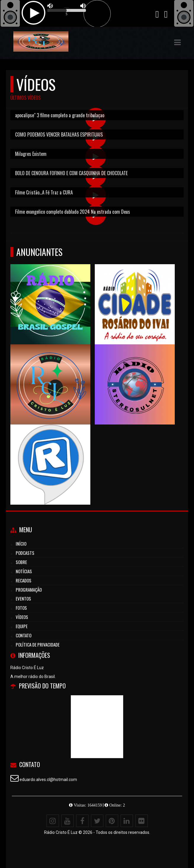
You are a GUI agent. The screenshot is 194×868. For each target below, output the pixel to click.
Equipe (22, 626)
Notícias (24, 571)
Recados (24, 580)
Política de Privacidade (38, 644)
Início (21, 544)
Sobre (21, 562)
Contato (24, 635)
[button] (177, 42)
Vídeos (22, 617)
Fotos (21, 608)
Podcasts (25, 553)
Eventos (23, 598)
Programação (29, 590)
